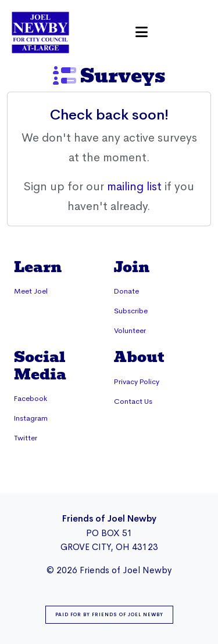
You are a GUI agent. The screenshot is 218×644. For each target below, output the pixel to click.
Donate (126, 291)
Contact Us (133, 401)
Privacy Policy (137, 382)
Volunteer (130, 331)
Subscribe (131, 311)
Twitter (26, 438)
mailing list (134, 187)
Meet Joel (31, 291)
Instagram (31, 418)
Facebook (31, 399)
